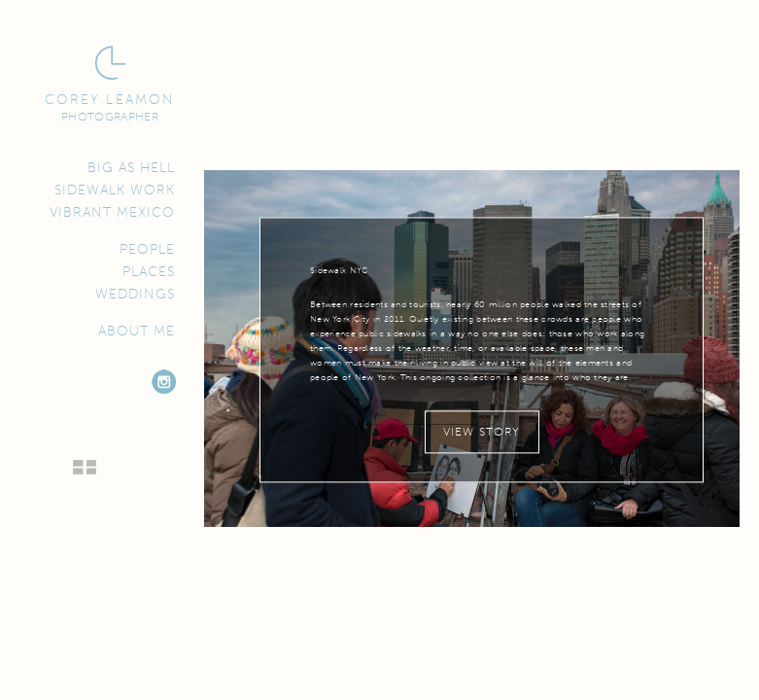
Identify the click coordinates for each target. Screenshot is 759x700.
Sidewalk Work (115, 191)
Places (149, 272)
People (147, 250)
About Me (137, 332)
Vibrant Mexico (112, 213)
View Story (482, 432)
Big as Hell (131, 168)
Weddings (135, 295)
